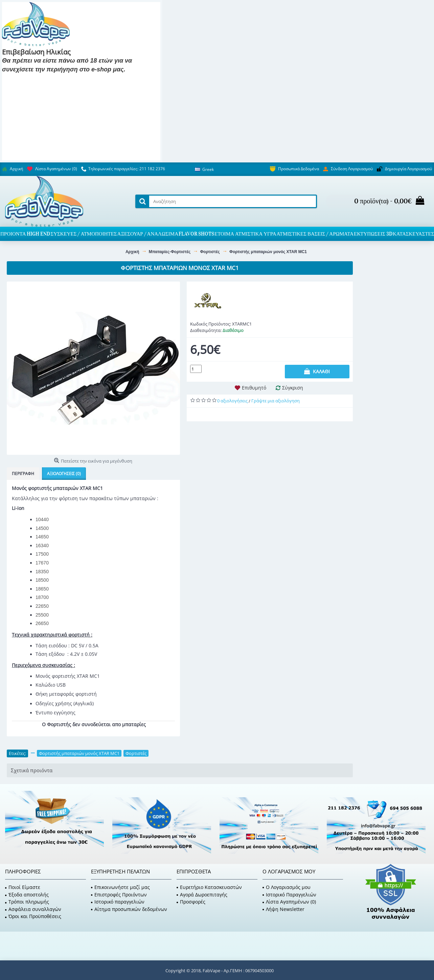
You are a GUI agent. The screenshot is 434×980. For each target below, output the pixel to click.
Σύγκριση (293, 388)
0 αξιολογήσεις (232, 401)
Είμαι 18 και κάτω (80, 79)
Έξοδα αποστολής (27, 895)
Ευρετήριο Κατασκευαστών (209, 887)
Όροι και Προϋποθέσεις (33, 916)
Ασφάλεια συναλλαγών (33, 909)
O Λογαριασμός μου (287, 887)
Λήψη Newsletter (283, 909)
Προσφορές (191, 902)
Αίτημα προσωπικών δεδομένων (129, 909)
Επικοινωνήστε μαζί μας (120, 887)
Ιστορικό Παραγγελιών (289, 895)
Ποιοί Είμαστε (23, 887)
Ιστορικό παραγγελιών (118, 902)
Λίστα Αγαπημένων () (289, 902)
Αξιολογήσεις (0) (64, 474)
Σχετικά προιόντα (32, 770)
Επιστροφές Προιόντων (119, 895)
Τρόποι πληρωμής (27, 902)
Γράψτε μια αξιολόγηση (276, 401)
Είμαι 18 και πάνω (28, 79)
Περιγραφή (23, 474)
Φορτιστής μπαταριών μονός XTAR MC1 (79, 753)
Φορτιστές (136, 753)
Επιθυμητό (254, 388)
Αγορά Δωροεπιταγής (202, 895)
